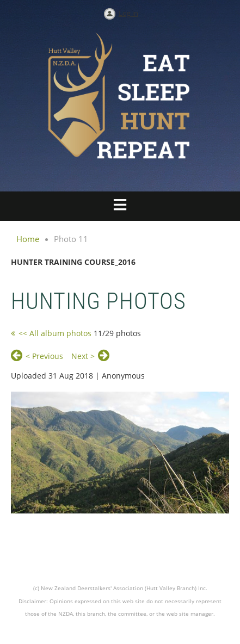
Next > (83, 356)
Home (28, 239)
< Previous (44, 356)
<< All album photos (55, 333)
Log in (128, 13)
